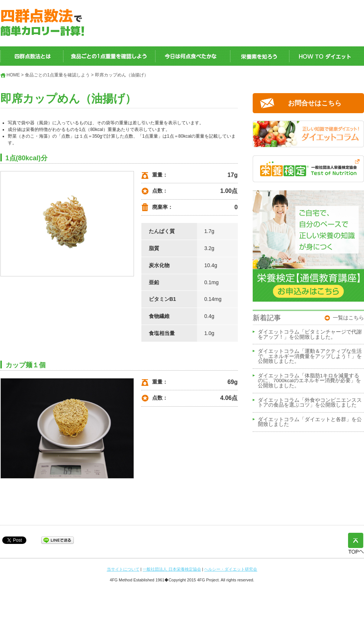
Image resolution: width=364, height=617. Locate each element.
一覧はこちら (348, 318)
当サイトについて (123, 569)
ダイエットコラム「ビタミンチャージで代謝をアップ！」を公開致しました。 (310, 335)
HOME (13, 75)
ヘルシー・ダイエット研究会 (231, 569)
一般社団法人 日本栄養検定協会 (172, 569)
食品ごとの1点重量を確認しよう (57, 75)
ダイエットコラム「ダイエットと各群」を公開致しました (310, 422)
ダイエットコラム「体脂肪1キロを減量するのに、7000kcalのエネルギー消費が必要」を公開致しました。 (309, 381)
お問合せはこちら (315, 103)
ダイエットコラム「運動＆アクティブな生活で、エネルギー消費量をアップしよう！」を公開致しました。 (310, 356)
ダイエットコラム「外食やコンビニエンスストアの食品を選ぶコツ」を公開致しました (310, 403)
